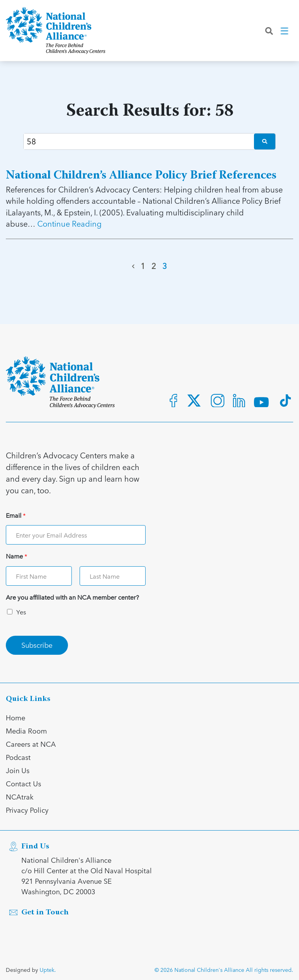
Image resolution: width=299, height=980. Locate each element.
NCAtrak (20, 797)
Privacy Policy (27, 810)
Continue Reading (70, 224)
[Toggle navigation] (285, 31)
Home (16, 717)
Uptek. (48, 970)
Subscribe (37, 645)
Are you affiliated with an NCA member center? (72, 598)
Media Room (26, 731)
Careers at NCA (31, 744)
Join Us (18, 770)
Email (16, 516)
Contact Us (23, 783)
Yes (21, 612)
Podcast (18, 757)
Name (17, 556)
